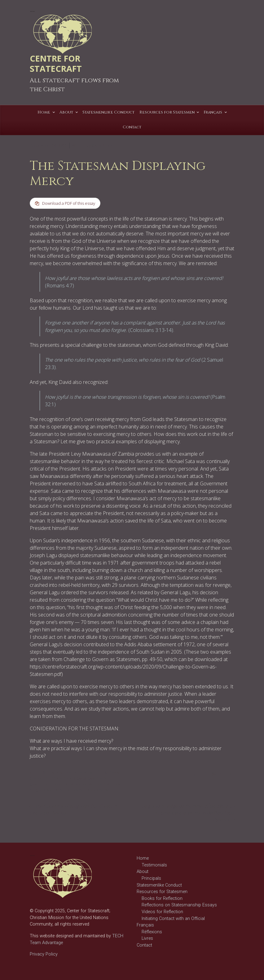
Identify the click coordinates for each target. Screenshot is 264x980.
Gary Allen (102, 145)
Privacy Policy (44, 954)
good (81, 778)
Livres (147, 939)
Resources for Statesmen (162, 892)
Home (143, 858)
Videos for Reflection (162, 912)
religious (37, 790)
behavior (113, 772)
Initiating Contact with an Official (173, 919)
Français (145, 925)
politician (97, 784)
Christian (57, 778)
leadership (64, 784)
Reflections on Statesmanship (65, 772)
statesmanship (101, 790)
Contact (144, 945)
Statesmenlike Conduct (159, 885)
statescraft (56, 790)
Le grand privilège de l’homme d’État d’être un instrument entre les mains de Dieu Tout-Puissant (188, 813)
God (71, 778)
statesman (77, 790)
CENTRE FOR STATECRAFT (56, 63)
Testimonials (154, 865)
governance (99, 778)
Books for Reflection (162, 898)
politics (113, 784)
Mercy (81, 784)
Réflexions (152, 932)
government (41, 784)
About (143, 872)
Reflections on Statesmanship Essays (179, 905)
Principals (151, 878)
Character (39, 778)
